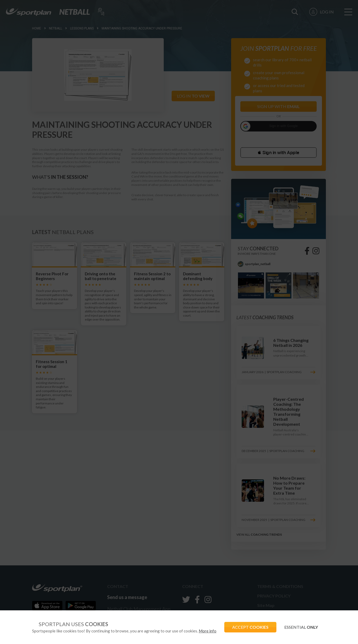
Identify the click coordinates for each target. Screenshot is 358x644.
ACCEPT (250, 627)
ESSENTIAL (301, 627)
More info (208, 631)
